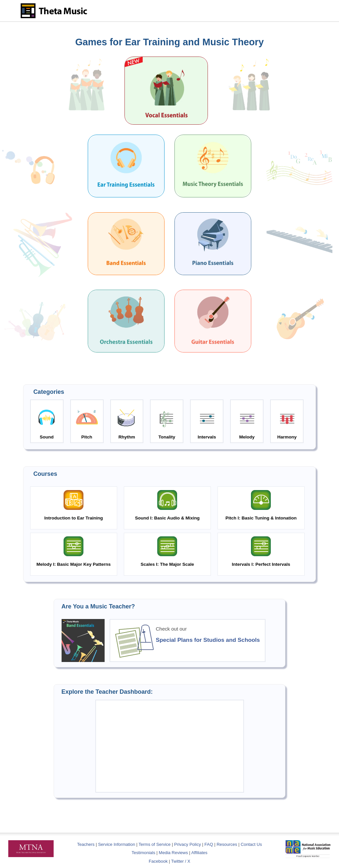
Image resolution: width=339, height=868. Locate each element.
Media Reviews (173, 853)
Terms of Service (155, 844)
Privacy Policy (188, 844)
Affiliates (199, 853)
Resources (227, 844)
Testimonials (143, 853)
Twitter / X (181, 861)
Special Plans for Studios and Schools (208, 640)
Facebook (158, 861)
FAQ (209, 844)
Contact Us (251, 844)
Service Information (117, 844)
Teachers (86, 844)
